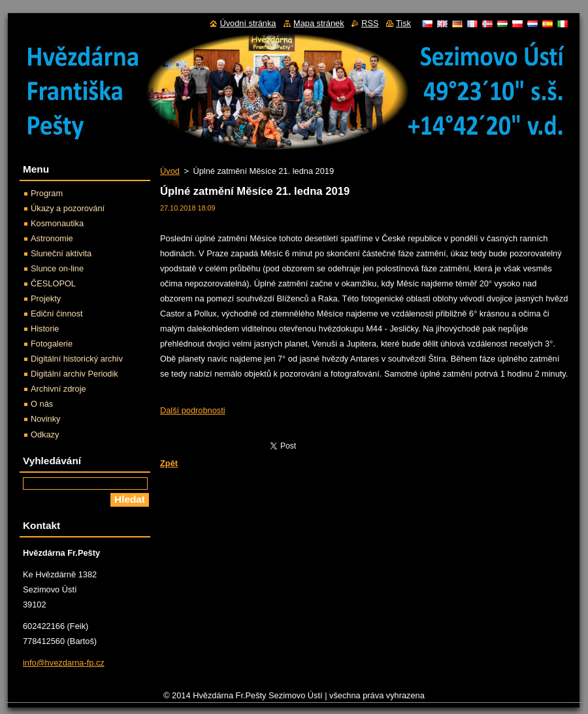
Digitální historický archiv (77, 359)
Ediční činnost (57, 314)
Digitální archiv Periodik (74, 374)
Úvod (170, 171)
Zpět (169, 463)
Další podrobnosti (193, 410)
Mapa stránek (319, 23)
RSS (370, 23)
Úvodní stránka (248, 23)
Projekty (46, 298)
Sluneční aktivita (61, 253)
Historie (45, 329)
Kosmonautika (57, 223)
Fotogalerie (52, 344)
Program (47, 193)
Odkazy (45, 434)
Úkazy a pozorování (68, 208)
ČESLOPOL (53, 283)
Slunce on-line (57, 268)
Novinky (46, 419)
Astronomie (52, 238)
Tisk (403, 23)
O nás (42, 404)
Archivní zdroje (58, 389)
